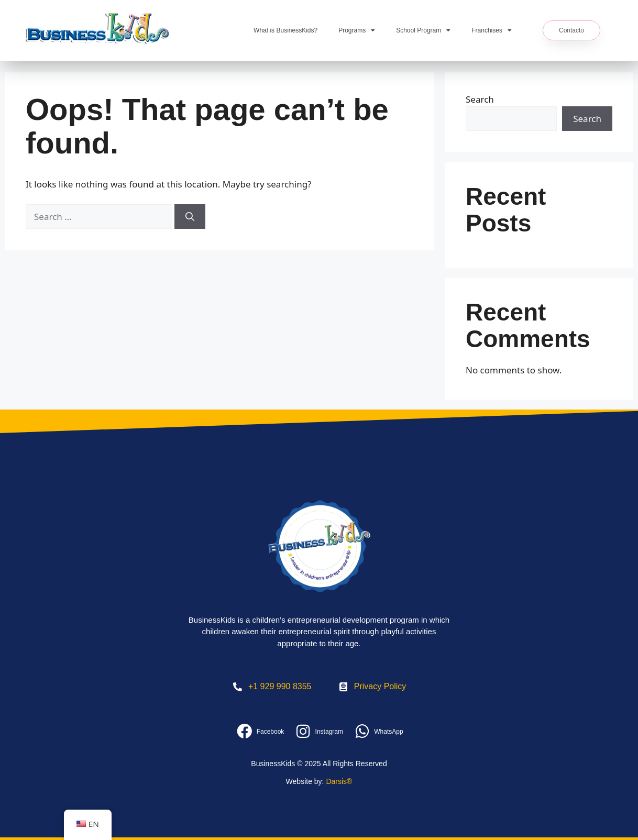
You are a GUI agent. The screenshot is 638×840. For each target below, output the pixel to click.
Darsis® (339, 781)
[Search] (190, 217)
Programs (357, 30)
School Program (423, 30)
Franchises (492, 30)
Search (480, 99)
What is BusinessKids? (285, 30)
